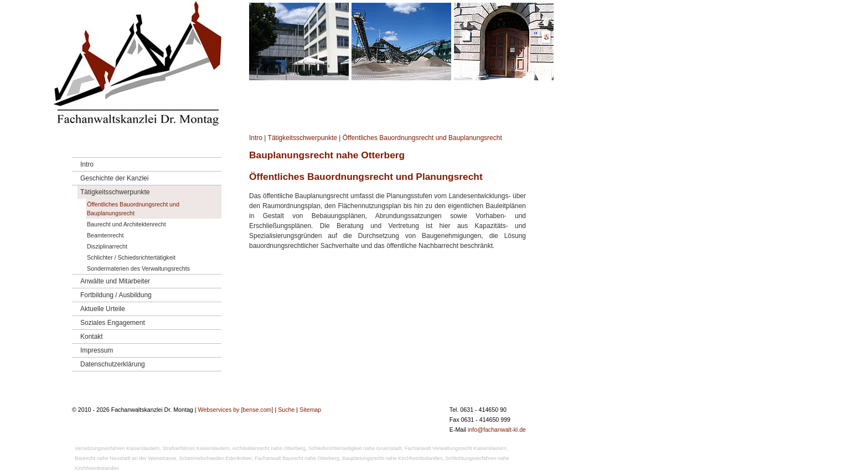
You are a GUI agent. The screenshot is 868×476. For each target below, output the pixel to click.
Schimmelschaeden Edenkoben (216, 458)
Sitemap (310, 410)
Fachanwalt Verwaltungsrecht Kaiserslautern (456, 448)
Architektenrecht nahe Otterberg (269, 448)
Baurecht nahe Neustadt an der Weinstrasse (125, 458)
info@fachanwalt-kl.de (497, 430)
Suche (286, 410)
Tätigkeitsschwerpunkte (303, 138)
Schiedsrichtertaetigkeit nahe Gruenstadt (355, 448)
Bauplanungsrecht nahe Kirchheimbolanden (392, 458)
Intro (256, 138)
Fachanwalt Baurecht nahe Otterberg (297, 458)
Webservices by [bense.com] (235, 410)
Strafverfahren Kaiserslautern (196, 448)
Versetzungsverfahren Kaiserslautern (117, 448)
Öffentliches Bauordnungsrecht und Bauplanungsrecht (422, 138)
